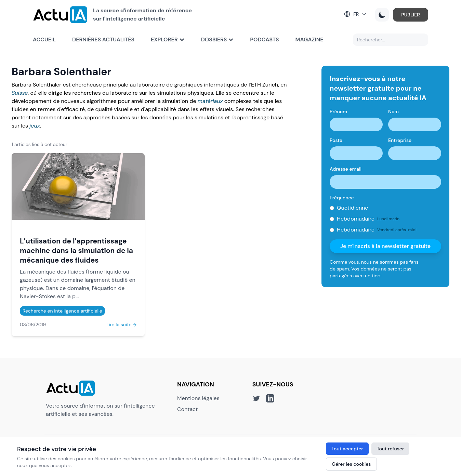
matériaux (210, 101)
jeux (35, 126)
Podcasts (264, 39)
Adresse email (346, 169)
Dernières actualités (103, 39)
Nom (393, 111)
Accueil (44, 39)
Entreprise (400, 140)
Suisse (20, 93)
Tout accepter (347, 449)
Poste (336, 140)
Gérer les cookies (351, 464)
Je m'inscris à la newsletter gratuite (386, 246)
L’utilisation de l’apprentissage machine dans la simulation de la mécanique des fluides (76, 250)
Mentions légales (198, 398)
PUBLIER (411, 15)
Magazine (309, 39)
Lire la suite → (121, 325)
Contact (187, 409)
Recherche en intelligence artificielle (62, 311)
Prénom (338, 111)
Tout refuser (391, 449)
